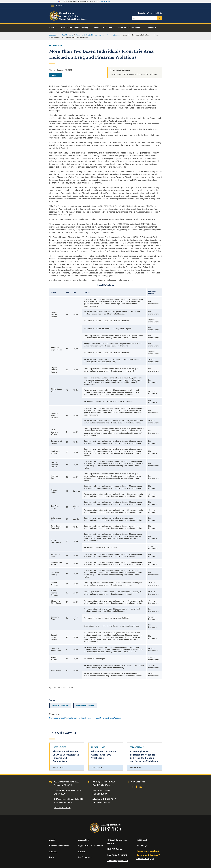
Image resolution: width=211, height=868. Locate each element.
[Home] (68, 20)
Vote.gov (142, 846)
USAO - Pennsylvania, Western (109, 718)
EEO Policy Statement (117, 855)
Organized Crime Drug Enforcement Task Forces (71, 718)
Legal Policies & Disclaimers (91, 846)
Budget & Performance (59, 846)
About (52, 840)
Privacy (82, 852)
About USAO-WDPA (144, 13)
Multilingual (142, 840)
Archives (53, 852)
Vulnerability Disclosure (118, 861)
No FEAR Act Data (115, 849)
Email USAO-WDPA (62, 808)
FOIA (52, 857)
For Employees (85, 857)
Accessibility (84, 840)
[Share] (56, 75)
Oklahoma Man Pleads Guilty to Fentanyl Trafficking (104, 755)
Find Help (158, 13)
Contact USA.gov (145, 859)
